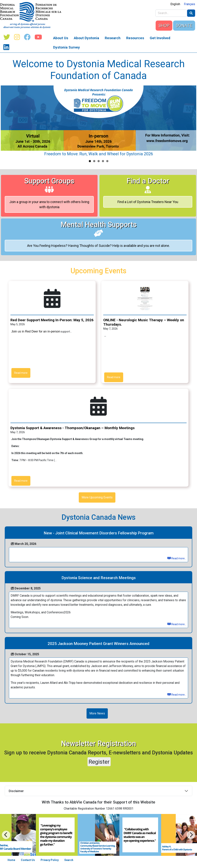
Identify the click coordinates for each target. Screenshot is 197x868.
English (175, 4)
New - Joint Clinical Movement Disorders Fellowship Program (99, 533)
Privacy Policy (50, 860)
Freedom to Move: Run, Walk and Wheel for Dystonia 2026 (99, 154)
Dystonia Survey (67, 47)
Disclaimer (16, 791)
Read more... (177, 558)
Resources (135, 38)
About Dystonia (86, 38)
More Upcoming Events (97, 497)
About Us (61, 38)
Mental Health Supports (99, 228)
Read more (21, 373)
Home (11, 860)
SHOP (164, 26)
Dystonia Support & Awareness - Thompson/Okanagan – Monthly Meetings (72, 428)
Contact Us (28, 860)
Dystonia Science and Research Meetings (99, 578)
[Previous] (191, 835)
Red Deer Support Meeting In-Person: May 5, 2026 (52, 320)
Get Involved (160, 38)
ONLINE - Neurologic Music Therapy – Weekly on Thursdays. (144, 322)
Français (190, 4)
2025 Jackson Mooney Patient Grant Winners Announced (98, 644)
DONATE (184, 26)
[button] (145, 298)
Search (69, 860)
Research (113, 38)
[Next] (6, 835)
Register (99, 762)
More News (97, 713)
